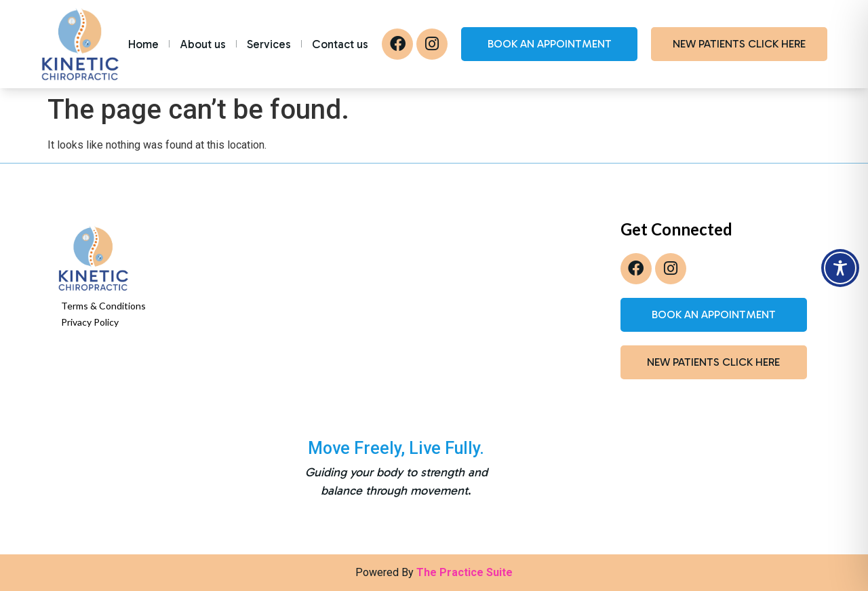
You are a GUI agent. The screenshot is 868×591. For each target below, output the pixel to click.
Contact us (340, 44)
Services (269, 44)
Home (143, 44)
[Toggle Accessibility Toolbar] (840, 268)
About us (203, 44)
